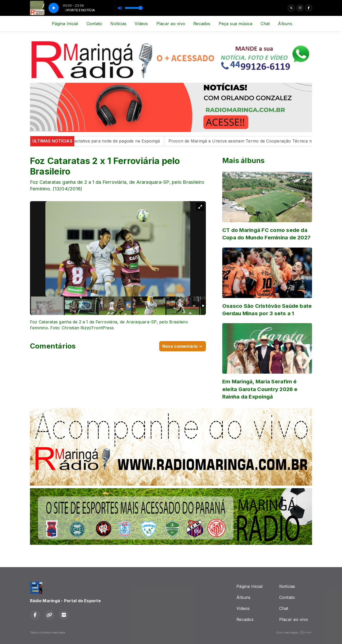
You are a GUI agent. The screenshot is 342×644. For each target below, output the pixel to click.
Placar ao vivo (171, 24)
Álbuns (285, 24)
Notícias (118, 24)
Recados (202, 24)
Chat (265, 24)
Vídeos (141, 24)
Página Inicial (65, 24)
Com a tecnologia (294, 632)
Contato (94, 24)
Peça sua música (236, 24)
